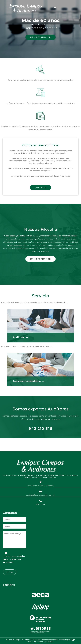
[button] (66, 8)
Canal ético (49, 642)
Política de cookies (35, 642)
